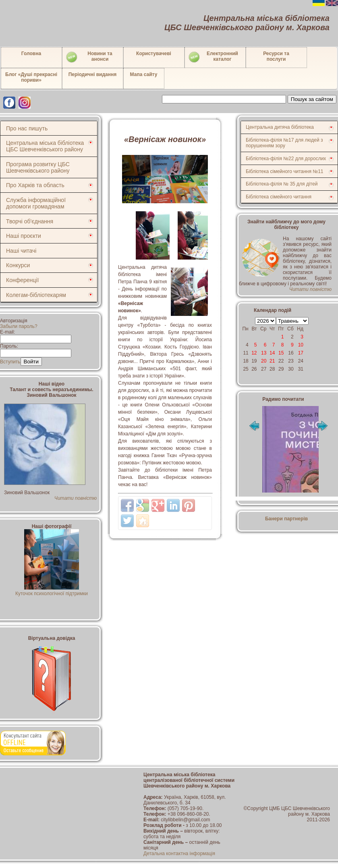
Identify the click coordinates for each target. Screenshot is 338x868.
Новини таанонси (89, 57)
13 (264, 353)
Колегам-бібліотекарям (36, 295)
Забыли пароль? (19, 326)
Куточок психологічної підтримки (52, 591)
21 (272, 361)
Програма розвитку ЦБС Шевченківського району (38, 167)
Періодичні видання (93, 74)
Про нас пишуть (27, 128)
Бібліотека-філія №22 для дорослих (286, 159)
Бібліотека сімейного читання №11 (285, 171)
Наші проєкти (24, 236)
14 (272, 353)
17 (301, 353)
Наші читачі (21, 251)
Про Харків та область (35, 185)
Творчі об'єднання (30, 221)
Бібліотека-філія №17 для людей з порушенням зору (284, 143)
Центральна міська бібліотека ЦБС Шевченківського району (45, 146)
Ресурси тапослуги (276, 56)
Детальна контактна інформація (179, 854)
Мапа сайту (144, 74)
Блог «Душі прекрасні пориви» (31, 77)
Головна (31, 54)
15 (281, 353)
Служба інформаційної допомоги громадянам (36, 203)
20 (264, 361)
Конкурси (18, 265)
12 (254, 353)
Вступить (10, 362)
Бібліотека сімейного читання (279, 197)
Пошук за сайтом (312, 99)
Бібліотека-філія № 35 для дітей (282, 184)
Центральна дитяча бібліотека (280, 127)
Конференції (22, 280)
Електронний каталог (213, 57)
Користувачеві (154, 54)
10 (301, 345)
